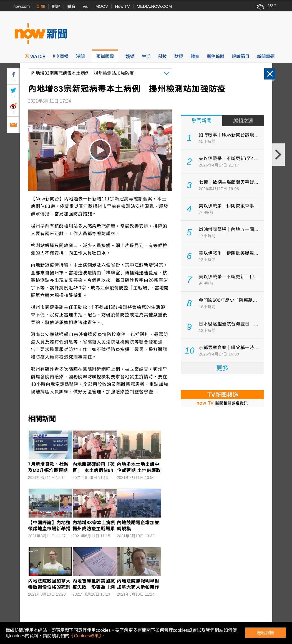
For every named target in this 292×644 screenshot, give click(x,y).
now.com (22, 6)
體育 (71, 7)
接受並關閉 (265, 633)
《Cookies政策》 (85, 636)
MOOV (102, 6)
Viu (85, 6)
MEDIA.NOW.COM (154, 6)
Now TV (122, 6)
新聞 (41, 7)
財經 (56, 7)
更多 (222, 368)
